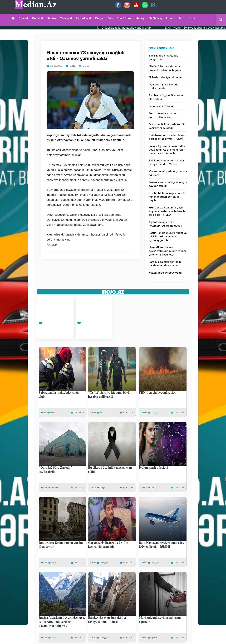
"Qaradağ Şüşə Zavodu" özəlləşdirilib (164, 86)
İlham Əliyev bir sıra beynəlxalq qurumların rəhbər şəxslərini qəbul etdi (167, 251)
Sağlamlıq (156, 18)
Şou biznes (124, 18)
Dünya (99, 18)
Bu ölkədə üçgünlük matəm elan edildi (166, 97)
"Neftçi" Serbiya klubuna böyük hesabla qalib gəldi (165, 68)
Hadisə (51, 18)
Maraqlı (140, 18)
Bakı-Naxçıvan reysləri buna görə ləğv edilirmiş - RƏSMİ (166, 137)
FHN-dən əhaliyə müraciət (165, 77)
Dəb (110, 18)
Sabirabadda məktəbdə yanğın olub (163, 57)
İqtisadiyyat (84, 18)
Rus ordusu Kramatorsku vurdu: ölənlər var (164, 115)
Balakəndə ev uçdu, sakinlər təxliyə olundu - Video (166, 162)
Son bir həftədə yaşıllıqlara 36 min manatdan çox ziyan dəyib (167, 197)
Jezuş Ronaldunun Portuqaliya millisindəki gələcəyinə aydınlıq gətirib (168, 236)
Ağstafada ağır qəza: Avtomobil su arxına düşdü (165, 224)
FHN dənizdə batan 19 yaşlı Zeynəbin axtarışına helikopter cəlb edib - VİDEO (168, 211)
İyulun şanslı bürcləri (162, 106)
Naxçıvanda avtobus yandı (166, 273)
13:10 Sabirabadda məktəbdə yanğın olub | (137, 28)
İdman (170, 18)
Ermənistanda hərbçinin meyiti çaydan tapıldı (168, 184)
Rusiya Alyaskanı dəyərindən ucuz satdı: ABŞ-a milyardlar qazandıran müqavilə (167, 150)
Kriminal (38, 18)
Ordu (192, 18)
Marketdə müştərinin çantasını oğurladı (168, 173)
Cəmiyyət (66, 18)
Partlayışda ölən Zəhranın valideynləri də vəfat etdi (165, 264)
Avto (181, 18)
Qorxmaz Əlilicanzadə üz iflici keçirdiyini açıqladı (167, 126)
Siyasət (23, 18)
